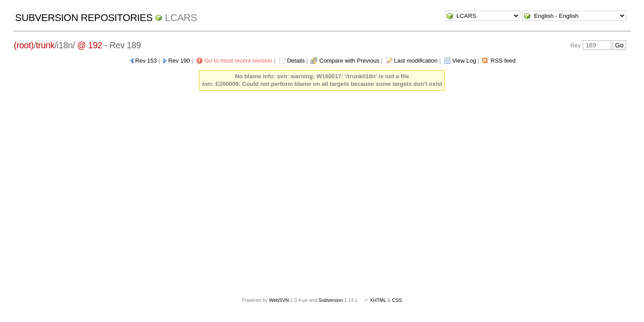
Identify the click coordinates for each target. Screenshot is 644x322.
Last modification (416, 61)
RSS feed (503, 61)
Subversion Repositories (84, 18)
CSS (397, 300)
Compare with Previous (349, 61)
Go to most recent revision (238, 61)
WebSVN (279, 300)
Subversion (331, 300)
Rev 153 (146, 61)
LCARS (181, 18)
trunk (45, 45)
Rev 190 (179, 61)
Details (296, 61)
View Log (464, 61)
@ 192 (90, 45)
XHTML (378, 300)
